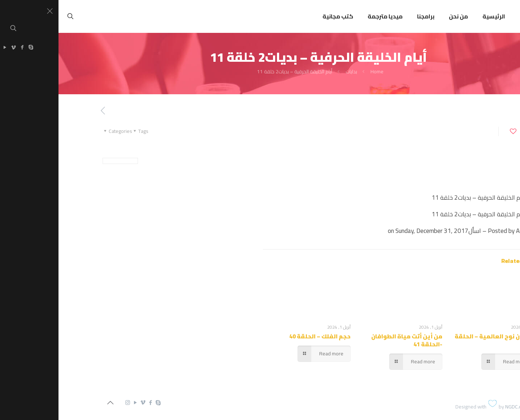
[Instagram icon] (69, 402)
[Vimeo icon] (84, 402)
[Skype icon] (99, 402)
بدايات (293, 72)
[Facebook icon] (92, 402)
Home (318, 72)
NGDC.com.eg (461, 407)
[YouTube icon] (77, 402)
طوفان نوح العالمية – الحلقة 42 (436, 340)
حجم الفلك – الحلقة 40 (261, 336)
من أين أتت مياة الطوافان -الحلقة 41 (348, 340)
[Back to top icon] (52, 403)
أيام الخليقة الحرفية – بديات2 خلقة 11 (236, 72)
